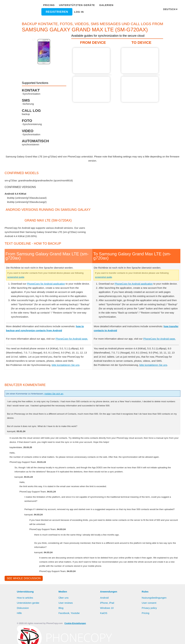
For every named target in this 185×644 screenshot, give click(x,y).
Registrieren (58, 12)
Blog (61, 625)
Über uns (64, 615)
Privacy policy (150, 625)
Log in (79, 12)
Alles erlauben (90, 638)
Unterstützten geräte (76, 5)
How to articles (25, 615)
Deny (109, 638)
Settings (123, 638)
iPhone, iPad (107, 620)
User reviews (66, 620)
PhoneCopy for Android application (48, 288)
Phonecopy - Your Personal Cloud (21, 10)
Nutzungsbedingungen (155, 615)
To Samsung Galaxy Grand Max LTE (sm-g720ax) (139, 61)
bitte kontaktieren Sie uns (68, 377)
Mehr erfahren (63, 638)
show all (12, 206)
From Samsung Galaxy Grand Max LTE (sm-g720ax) (92, 61)
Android (105, 615)
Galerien (103, 5)
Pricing (50, 5)
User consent (149, 620)
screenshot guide (28, 281)
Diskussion (23, 625)
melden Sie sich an (60, 406)
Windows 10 (107, 625)
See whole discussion (23, 595)
